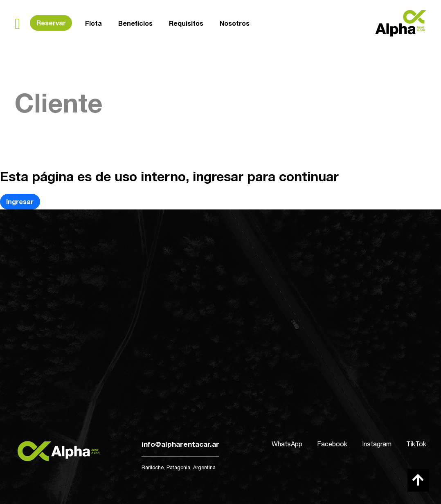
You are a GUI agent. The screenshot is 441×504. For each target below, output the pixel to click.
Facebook (332, 444)
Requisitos (186, 22)
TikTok (416, 444)
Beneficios (135, 23)
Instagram (377, 444)
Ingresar (20, 201)
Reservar (51, 23)
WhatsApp (287, 444)
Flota (93, 23)
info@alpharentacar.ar (180, 444)
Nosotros (235, 21)
